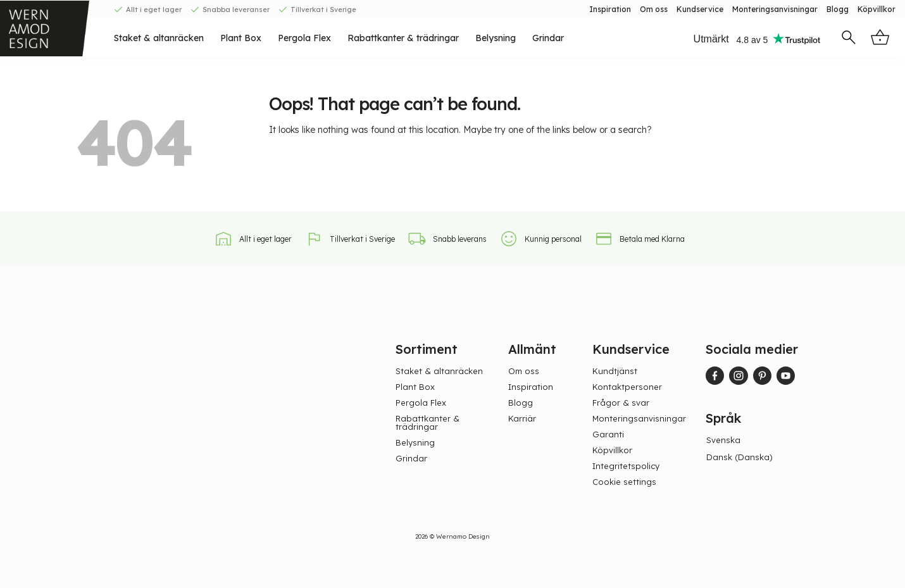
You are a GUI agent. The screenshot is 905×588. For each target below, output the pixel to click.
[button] (849, 39)
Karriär (522, 418)
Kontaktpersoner (627, 387)
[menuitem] (727, 440)
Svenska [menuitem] (723, 440)
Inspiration (610, 9)
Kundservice (700, 9)
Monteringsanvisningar (775, 9)
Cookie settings (624, 482)
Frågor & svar (621, 403)
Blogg (838, 9)
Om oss (654, 9)
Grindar (548, 38)
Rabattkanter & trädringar (403, 38)
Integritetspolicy (626, 466)
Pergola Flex (304, 38)
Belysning (496, 38)
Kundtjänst (615, 371)
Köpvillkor (877, 9)
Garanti (608, 434)
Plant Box (241, 38)
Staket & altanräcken (159, 38)
